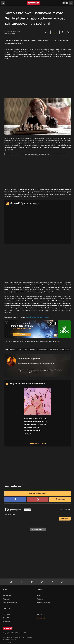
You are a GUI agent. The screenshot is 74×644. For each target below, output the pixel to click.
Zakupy (40, 614)
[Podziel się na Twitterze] (68, 32)
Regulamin (7, 599)
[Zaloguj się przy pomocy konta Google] (38, 499)
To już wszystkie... (38, 529)
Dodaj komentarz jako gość (38, 493)
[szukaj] (3, 3)
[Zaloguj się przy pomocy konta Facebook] (15, 499)
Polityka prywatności (10, 603)
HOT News (7, 614)
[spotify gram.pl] (42, 582)
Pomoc (39, 595)
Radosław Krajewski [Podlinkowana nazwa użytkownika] (13, 31)
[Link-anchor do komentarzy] (46, 32)
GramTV (6, 618)
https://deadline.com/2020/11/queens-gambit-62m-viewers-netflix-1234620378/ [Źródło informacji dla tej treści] (34, 341)
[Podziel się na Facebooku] (62, 32)
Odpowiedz (65, 519)
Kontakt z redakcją (44, 603)
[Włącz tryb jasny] (65, 3)
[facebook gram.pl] (22, 582)
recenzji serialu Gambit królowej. (37, 317)
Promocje (6, 622)
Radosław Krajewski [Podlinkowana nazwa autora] (29, 359)
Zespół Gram (8, 595)
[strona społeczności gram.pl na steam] (52, 582)
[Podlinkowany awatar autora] (11, 362)
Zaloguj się (62, 499)
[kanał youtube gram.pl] (32, 582)
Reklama (40, 599)
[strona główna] (34, 3)
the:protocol (41, 618)
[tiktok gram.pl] (12, 582)
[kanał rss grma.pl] (62, 582)
